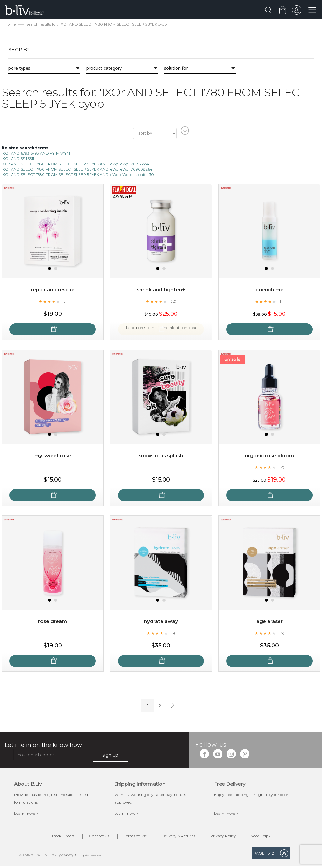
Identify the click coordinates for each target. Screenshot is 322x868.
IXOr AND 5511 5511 (18, 159)
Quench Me (269, 290)
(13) (281, 634)
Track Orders (51, 837)
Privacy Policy (230, 837)
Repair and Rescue (53, 290)
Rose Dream (53, 622)
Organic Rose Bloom (269, 456)
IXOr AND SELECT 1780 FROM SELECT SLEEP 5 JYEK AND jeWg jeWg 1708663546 (77, 165)
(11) (281, 302)
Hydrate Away (161, 622)
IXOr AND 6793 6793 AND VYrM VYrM (36, 154)
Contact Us (92, 837)
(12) (281, 468)
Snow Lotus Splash (161, 456)
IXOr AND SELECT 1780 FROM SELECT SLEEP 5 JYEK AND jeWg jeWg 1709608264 (77, 170)
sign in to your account (296, 12)
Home (10, 25)
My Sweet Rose (53, 456)
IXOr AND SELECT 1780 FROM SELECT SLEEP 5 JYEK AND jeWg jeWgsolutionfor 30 (78, 175)
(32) (173, 302)
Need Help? (273, 837)
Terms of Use (133, 837)
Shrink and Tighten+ (161, 290)
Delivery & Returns (181, 837)
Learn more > (26, 814)
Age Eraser (269, 622)
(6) (173, 634)
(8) (64, 302)
